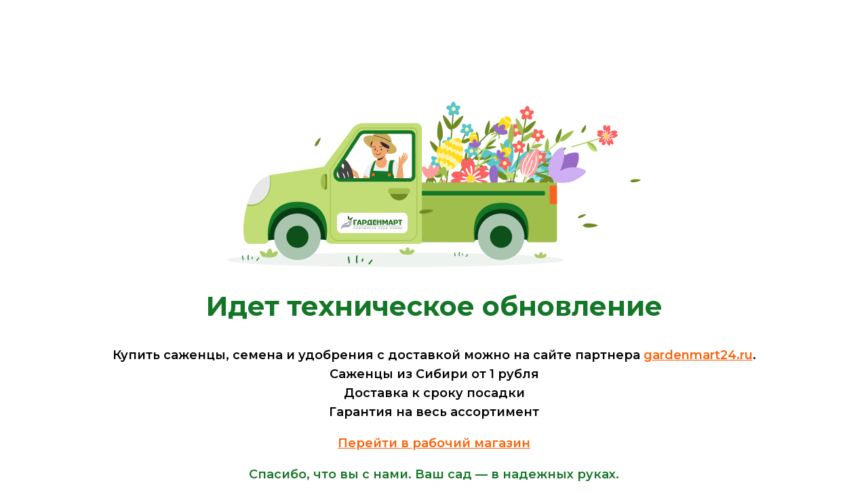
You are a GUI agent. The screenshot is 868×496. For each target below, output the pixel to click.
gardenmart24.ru (698, 355)
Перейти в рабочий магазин (434, 443)
